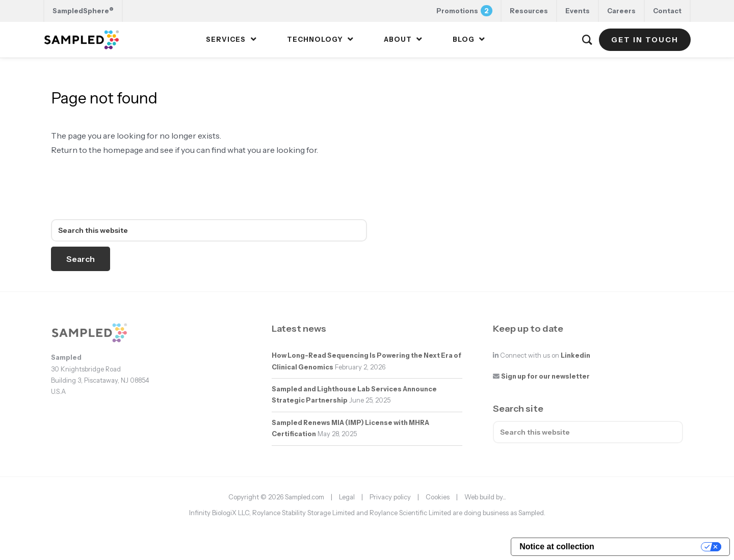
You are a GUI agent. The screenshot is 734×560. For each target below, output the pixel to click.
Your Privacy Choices (653, 546)
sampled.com (103, 195)
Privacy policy (390, 497)
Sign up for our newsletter (545, 376)
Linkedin (575, 355)
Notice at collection (557, 546)
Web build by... (485, 497)
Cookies (438, 497)
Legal (347, 497)
